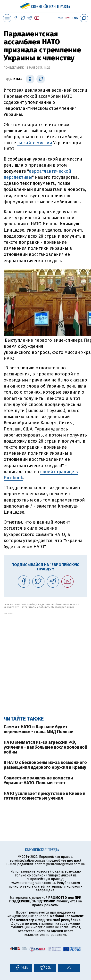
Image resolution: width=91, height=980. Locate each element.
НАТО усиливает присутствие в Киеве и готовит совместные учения (45, 796)
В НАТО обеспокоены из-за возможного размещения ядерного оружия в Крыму (45, 765)
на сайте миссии (35, 143)
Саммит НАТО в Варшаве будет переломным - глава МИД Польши (39, 729)
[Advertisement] (45, 660)
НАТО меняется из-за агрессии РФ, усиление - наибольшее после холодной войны (45, 747)
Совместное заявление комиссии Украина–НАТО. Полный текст (38, 780)
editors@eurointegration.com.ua (60, 864)
